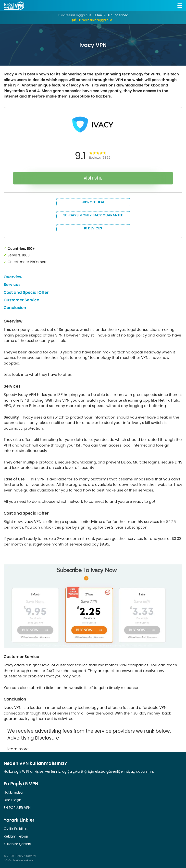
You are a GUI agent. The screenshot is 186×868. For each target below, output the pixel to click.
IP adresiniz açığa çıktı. (96, 20)
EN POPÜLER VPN (17, 808)
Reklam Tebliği (16, 836)
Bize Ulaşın (12, 800)
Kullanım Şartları (17, 844)
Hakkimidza (13, 792)
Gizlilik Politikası (16, 829)
